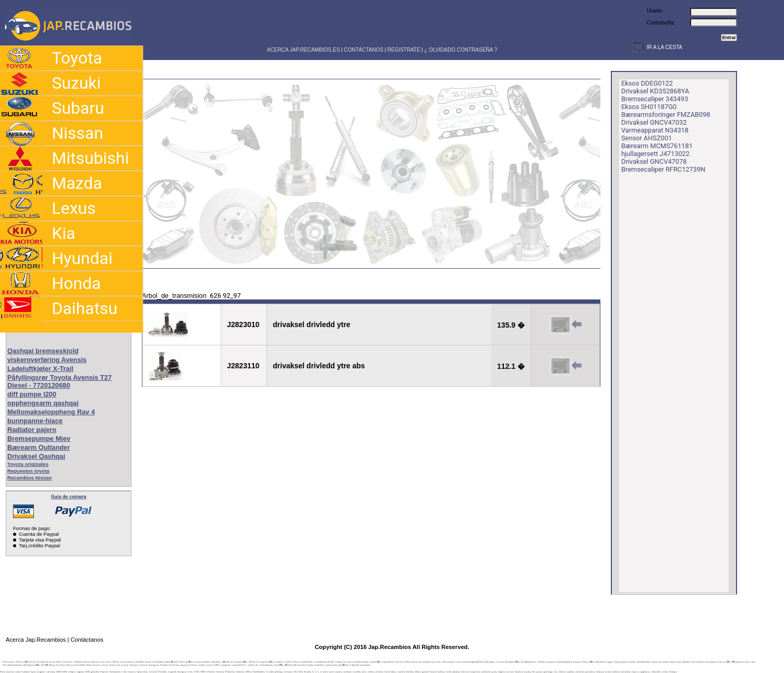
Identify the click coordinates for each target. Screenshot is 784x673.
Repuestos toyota (28, 471)
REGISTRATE (403, 50)
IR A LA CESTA (664, 47)
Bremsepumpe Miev (39, 438)
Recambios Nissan (29, 478)
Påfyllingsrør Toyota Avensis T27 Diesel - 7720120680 (59, 381)
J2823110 (243, 366)
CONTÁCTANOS (364, 50)
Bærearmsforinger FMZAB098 (666, 115)
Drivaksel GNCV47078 (654, 161)
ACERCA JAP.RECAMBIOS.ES (303, 50)
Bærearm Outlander (39, 447)
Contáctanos (87, 640)
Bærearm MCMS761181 (657, 146)
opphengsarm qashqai (43, 403)
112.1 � (511, 366)
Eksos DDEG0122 (647, 83)
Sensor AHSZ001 (647, 138)
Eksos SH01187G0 (649, 107)
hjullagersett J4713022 (655, 154)
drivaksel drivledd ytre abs (319, 366)
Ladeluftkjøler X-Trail (40, 369)
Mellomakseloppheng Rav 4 (51, 412)
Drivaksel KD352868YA (655, 91)
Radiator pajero (32, 430)
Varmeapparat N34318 (655, 130)
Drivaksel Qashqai (36, 456)
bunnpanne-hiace (35, 421)
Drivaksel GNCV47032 (654, 122)
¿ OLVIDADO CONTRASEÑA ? (461, 50)
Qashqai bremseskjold (43, 351)
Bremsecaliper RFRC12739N (663, 169)
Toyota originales (28, 464)
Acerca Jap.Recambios (36, 640)
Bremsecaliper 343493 (655, 99)
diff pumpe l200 (32, 394)
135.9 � (511, 325)
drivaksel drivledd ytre (312, 325)
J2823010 (243, 325)
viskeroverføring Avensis (47, 360)
